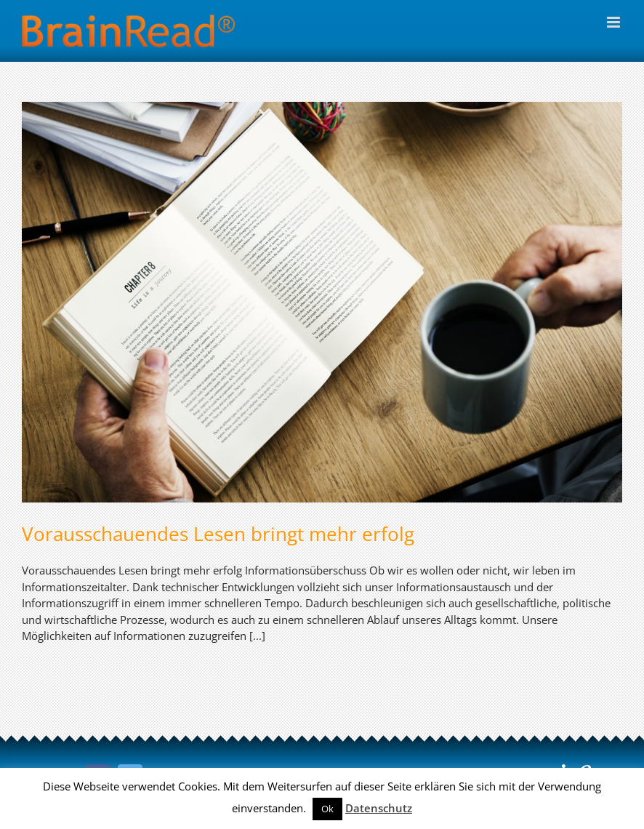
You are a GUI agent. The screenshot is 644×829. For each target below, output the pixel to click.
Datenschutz (379, 808)
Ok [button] (327, 809)
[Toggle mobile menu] (615, 22)
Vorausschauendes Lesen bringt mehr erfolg (218, 534)
